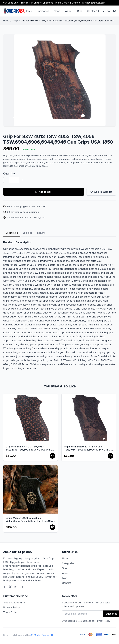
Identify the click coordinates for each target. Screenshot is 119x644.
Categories (43, 11)
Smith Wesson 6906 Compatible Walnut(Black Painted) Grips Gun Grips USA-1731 (30, 520)
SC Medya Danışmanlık (42, 635)
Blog (80, 11)
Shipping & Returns (14, 603)
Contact (92, 11)
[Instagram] (16, 587)
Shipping (28, 233)
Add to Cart (44, 192)
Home (28, 11)
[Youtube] (21, 587)
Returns (41, 233)
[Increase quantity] (22, 180)
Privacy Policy (11, 607)
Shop (57, 11)
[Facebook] (5, 587)
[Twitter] (10, 587)
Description (12, 233)
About (69, 11)
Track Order (10, 612)
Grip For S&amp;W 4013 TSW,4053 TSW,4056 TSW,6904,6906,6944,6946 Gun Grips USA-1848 (89, 448)
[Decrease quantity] (6, 180)
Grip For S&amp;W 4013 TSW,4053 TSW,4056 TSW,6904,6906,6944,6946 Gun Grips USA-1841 (30, 448)
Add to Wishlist (101, 192)
